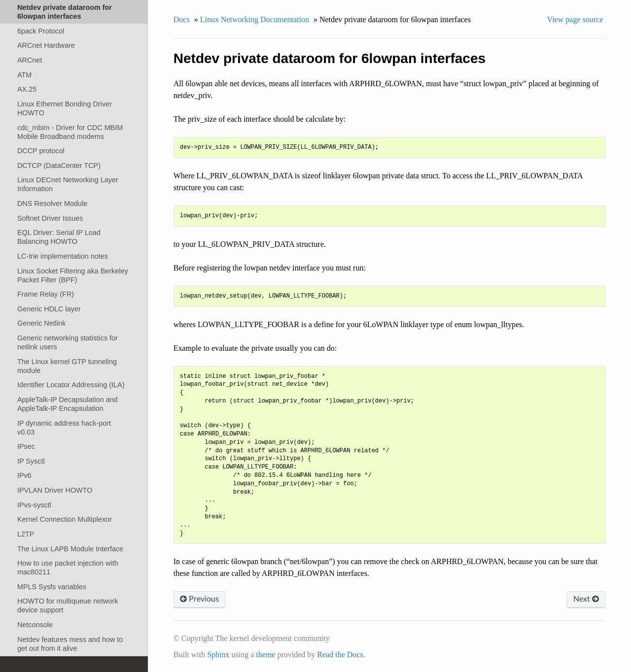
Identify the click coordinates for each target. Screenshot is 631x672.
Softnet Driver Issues (50, 218)
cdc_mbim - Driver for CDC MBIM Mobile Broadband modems (70, 132)
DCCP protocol (41, 151)
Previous (199, 599)
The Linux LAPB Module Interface (70, 549)
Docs (182, 19)
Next (586, 599)
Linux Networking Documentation (255, 19)
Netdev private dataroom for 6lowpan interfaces (65, 12)
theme (265, 655)
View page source (575, 19)
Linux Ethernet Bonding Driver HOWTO (65, 108)
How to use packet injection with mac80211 (68, 568)
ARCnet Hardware (46, 45)
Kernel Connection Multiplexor (65, 519)
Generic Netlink (41, 323)
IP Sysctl (31, 461)
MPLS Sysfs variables (52, 587)
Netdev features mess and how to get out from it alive (70, 644)
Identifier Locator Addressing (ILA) (71, 385)
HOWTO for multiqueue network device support (68, 605)
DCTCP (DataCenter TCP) (59, 166)
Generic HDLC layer (49, 309)
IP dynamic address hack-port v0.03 (64, 428)
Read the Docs (340, 655)
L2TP (26, 534)
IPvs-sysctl (34, 505)
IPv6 (24, 475)
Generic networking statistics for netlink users (68, 342)
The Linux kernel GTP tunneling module (67, 366)
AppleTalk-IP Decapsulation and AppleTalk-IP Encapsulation (68, 404)
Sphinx (218, 655)
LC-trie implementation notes (63, 256)
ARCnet (30, 60)
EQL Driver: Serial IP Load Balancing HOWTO (59, 237)
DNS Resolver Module (52, 203)
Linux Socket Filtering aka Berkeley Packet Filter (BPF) (73, 275)
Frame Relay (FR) (46, 294)
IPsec (26, 446)
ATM (24, 75)
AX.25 (27, 89)
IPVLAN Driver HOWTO (55, 490)
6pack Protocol (41, 31)
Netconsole (35, 625)
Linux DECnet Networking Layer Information (68, 184)
